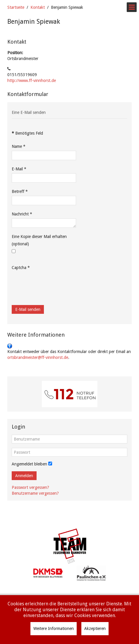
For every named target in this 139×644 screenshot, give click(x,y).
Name (19, 146)
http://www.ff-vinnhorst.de (32, 80)
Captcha (21, 268)
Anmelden (24, 476)
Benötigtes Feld (27, 133)
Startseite (16, 7)
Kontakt (38, 7)
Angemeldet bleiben (29, 464)
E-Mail (19, 169)
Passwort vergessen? (30, 487)
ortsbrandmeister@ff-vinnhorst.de (38, 357)
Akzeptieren (95, 628)
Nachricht (22, 214)
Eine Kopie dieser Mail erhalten (39, 237)
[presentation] (56, 283)
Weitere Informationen (54, 628)
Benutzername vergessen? (35, 493)
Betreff (20, 191)
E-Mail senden (28, 309)
